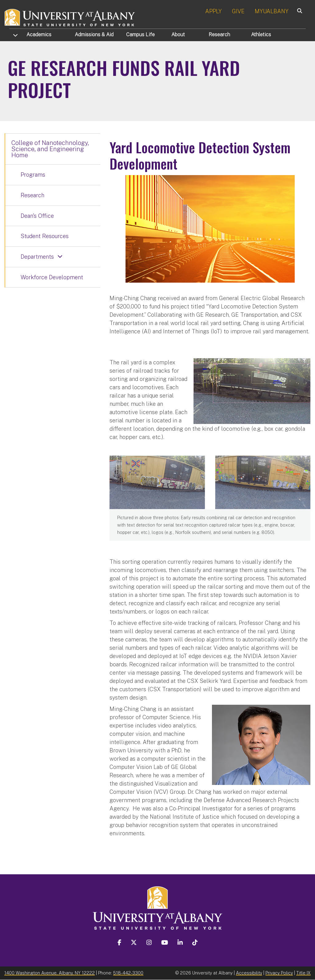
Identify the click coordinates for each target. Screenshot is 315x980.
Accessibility (249, 973)
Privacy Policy (279, 973)
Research (219, 35)
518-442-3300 (128, 973)
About (178, 35)
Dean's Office (37, 216)
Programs (33, 175)
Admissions (94, 35)
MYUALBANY (272, 11)
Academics (39, 35)
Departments (37, 257)
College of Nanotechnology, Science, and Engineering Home (50, 149)
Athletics (261, 35)
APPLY (213, 11)
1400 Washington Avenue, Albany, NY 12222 (50, 973)
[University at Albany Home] (70, 17)
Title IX (303, 973)
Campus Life (140, 35)
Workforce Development (52, 277)
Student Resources (45, 236)
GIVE (238, 11)
